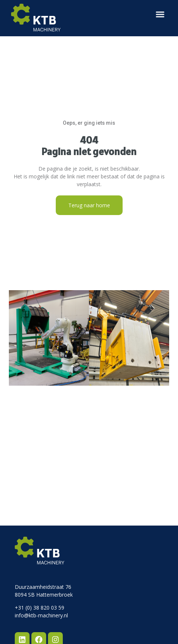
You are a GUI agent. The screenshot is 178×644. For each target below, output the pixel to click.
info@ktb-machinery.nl (41, 615)
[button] (160, 14)
